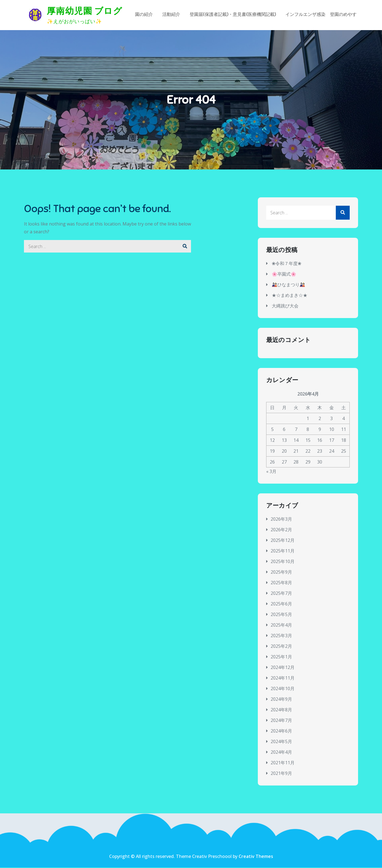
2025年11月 (283, 551)
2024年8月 (281, 710)
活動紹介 (171, 15)
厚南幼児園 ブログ (85, 11)
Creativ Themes (256, 857)
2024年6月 (281, 731)
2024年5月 (281, 742)
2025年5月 (281, 615)
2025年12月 (283, 541)
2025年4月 (281, 625)
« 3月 (271, 472)
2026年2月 (281, 530)
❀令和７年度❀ (286, 264)
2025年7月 (281, 594)
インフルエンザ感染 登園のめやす (321, 15)
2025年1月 (281, 657)
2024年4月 (281, 753)
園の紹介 (144, 15)
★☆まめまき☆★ (290, 296)
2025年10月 (283, 562)
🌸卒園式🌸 (284, 275)
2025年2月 (281, 647)
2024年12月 (283, 668)
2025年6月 (281, 604)
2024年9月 (281, 700)
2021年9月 (281, 774)
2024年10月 (283, 689)
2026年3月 (281, 520)
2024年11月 (283, 678)
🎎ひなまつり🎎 (288, 285)
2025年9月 (281, 573)
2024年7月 (281, 721)
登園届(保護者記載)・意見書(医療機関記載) (233, 15)
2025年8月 (281, 583)
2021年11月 (283, 763)
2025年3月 (281, 636)
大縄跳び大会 (285, 307)
